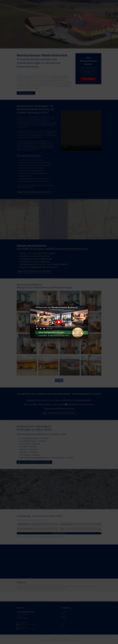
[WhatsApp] (95, 1)
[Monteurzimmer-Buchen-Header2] (27, 6)
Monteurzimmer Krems (29, 588)
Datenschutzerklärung (50, 537)
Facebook (63, 616)
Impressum (64, 628)
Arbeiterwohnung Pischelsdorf (49, 586)
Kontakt (63, 614)
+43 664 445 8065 (43, 404)
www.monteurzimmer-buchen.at (27, 629)
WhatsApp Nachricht (42, 84)
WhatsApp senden (51, 409)
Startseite (63, 612)
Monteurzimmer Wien (50, 588)
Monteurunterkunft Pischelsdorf (73, 586)
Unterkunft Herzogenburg (61, 588)
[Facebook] (93, 1)
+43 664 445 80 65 (23, 622)
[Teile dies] (55, 638)
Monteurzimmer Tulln (40, 588)
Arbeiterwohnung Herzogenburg (34, 586)
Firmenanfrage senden (59, 533)
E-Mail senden (65, 86)
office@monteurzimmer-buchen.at (81, 404)
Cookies (63, 624)
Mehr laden (59, 380)
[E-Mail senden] (52, 638)
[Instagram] (98, 1)
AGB (62, 626)
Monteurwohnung (85, 586)
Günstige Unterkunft (61, 586)
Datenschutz (64, 618)
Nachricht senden (67, 409)
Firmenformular (21, 187)
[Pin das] (66, 638)
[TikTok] (100, 1)
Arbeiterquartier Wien (22, 586)
